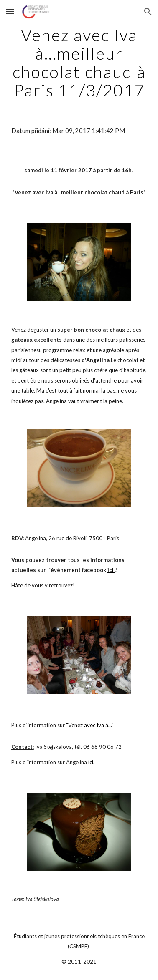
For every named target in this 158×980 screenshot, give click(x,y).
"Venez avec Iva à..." (90, 725)
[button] (10, 11)
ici (91, 762)
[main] (79, 63)
